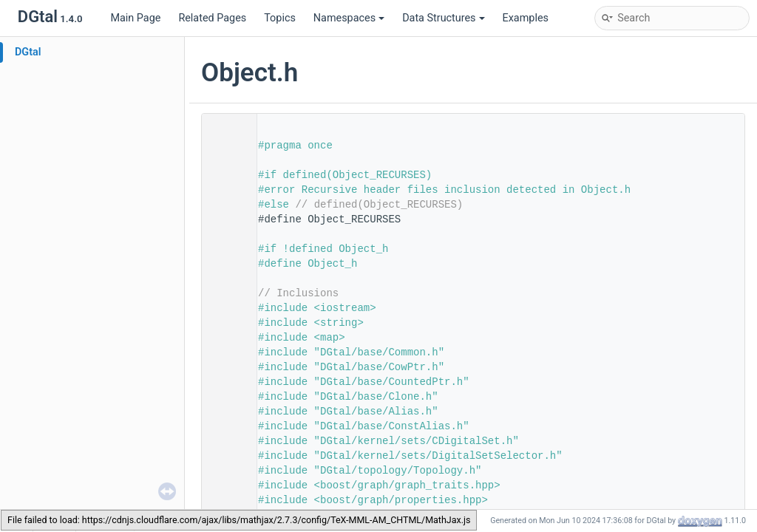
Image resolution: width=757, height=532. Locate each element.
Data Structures (443, 18)
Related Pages (212, 18)
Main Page (135, 18)
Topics (280, 18)
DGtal (28, 52)
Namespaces (349, 18)
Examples (526, 18)
